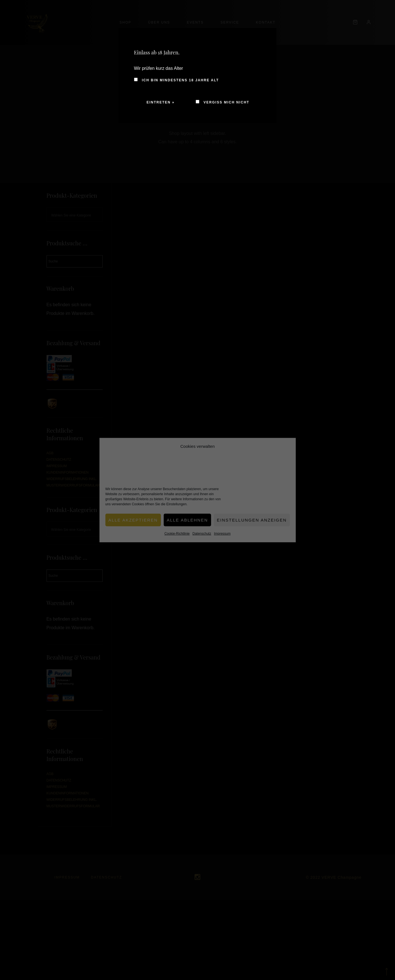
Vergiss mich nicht (223, 102)
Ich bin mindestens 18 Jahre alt (176, 80)
